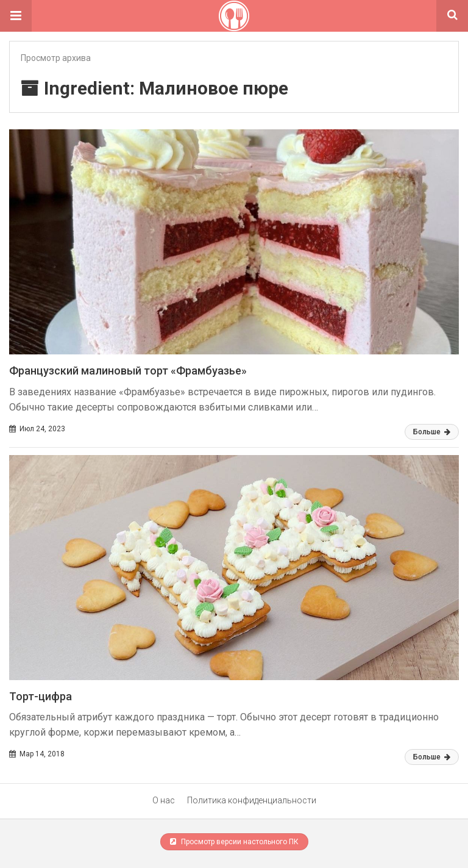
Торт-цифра (41, 696)
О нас (164, 800)
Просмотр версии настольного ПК (234, 842)
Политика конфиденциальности (252, 800)
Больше (432, 432)
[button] (16, 16)
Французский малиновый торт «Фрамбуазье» (128, 371)
